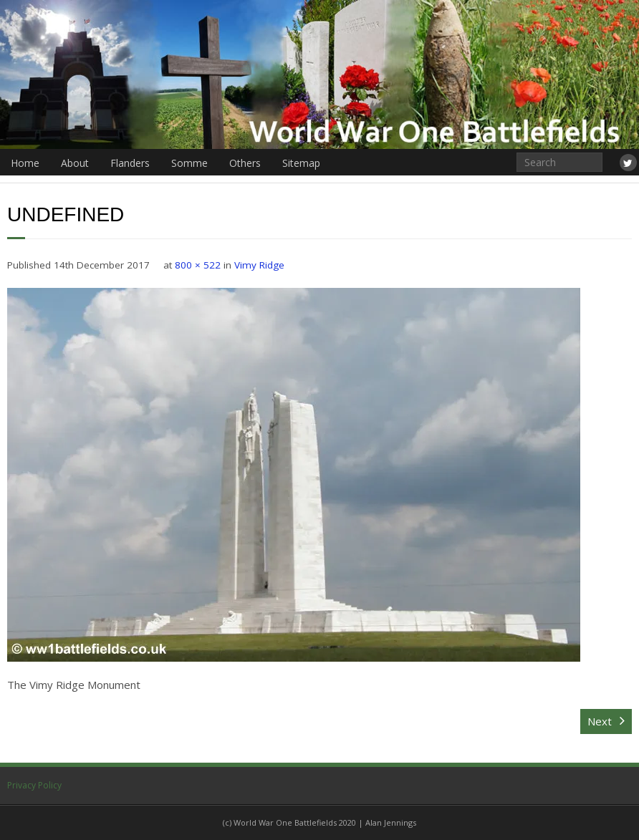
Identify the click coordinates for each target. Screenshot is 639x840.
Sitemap (301, 163)
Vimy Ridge (259, 265)
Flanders (130, 163)
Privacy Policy (34, 785)
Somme (189, 163)
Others (245, 163)
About (75, 163)
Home (25, 163)
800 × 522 (198, 265)
